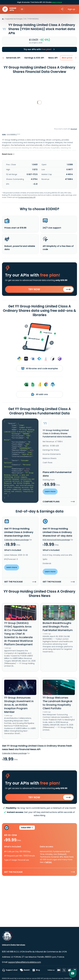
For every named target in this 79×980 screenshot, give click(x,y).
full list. (49, 862)
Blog (36, 970)
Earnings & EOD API (33, 58)
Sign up (71, 9)
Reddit (25, 970)
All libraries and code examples (40, 368)
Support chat (10, 970)
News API (52, 58)
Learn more (57, 2)
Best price (66, 58)
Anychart (74, 129)
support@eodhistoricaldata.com (25, 962)
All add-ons (40, 394)
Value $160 (27, 828)
